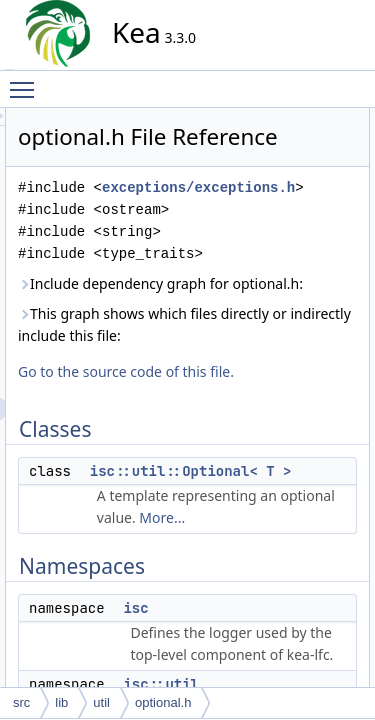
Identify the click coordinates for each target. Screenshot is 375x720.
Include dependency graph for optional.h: (270, 366)
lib (61, 702)
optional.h (163, 702)
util (101, 702)
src (21, 702)
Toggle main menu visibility (27, 81)
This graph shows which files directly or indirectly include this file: (267, 440)
